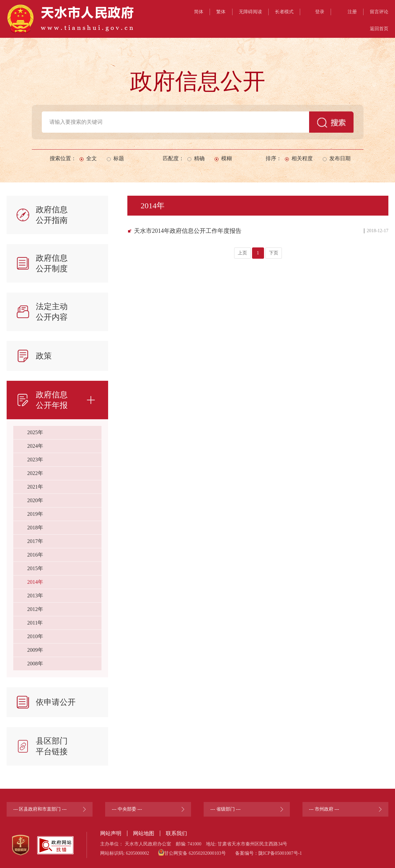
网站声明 (111, 833)
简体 (199, 12)
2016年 (35, 555)
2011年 (35, 623)
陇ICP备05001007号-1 (280, 853)
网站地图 (144, 833)
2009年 (35, 650)
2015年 (35, 568)
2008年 (35, 664)
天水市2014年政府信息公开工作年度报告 (188, 231)
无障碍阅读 (250, 12)
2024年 (35, 446)
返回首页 (379, 29)
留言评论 (379, 12)
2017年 (35, 541)
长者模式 (284, 12)
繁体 (221, 12)
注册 (352, 12)
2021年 (35, 487)
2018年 (35, 528)
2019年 (35, 514)
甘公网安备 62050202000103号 (192, 852)
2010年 (35, 636)
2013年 (35, 596)
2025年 (35, 432)
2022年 (35, 473)
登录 (320, 12)
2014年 (35, 582)
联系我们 (176, 833)
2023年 (35, 460)
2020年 (35, 500)
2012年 (35, 609)
